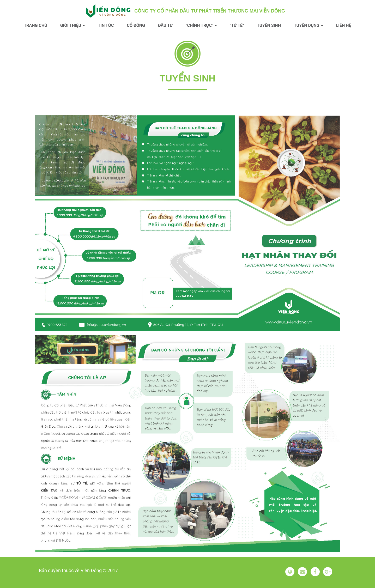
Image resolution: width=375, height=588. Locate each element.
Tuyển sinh (269, 25)
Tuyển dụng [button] (309, 25)
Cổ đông (136, 25)
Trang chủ (35, 25)
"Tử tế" (237, 25)
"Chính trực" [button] (201, 25)
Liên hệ (344, 25)
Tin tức (106, 25)
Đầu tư (165, 25)
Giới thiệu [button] (73, 25)
